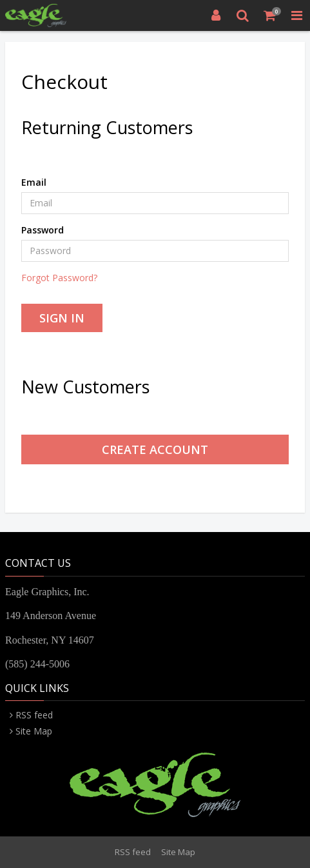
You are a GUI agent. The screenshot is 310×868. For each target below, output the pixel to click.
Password (43, 230)
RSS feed (34, 715)
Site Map (34, 731)
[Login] (216, 15)
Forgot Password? (59, 278)
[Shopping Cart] (270, 15)
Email (34, 182)
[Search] (243, 15)
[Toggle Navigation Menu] (296, 15)
